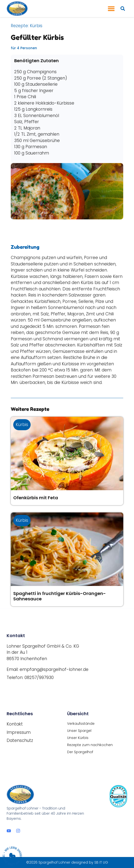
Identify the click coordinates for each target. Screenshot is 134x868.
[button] (111, 9)
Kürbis (36, 26)
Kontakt (15, 724)
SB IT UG (101, 862)
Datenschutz (20, 740)
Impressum (19, 732)
